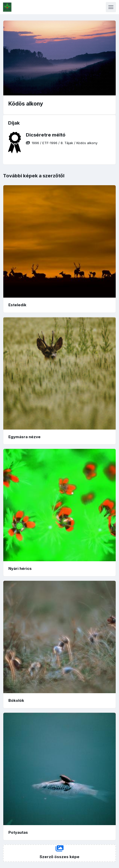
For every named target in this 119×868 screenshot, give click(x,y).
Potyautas (18, 832)
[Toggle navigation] (111, 7)
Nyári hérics (20, 568)
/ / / (62, 143)
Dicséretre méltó (46, 135)
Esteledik (17, 305)
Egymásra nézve (24, 437)
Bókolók (16, 700)
